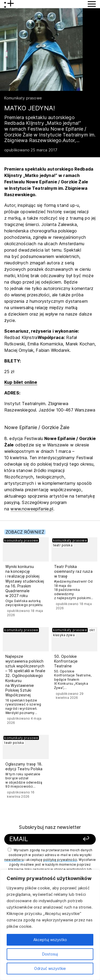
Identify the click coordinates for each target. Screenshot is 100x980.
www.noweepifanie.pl (32, 509)
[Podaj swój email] (42, 839)
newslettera (14, 860)
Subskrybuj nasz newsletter (50, 827)
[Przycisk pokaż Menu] (92, 4)
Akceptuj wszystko (50, 940)
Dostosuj (50, 954)
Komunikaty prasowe (23, 98)
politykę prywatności (60, 860)
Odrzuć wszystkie (50, 968)
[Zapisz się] (83, 839)
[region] (50, 925)
